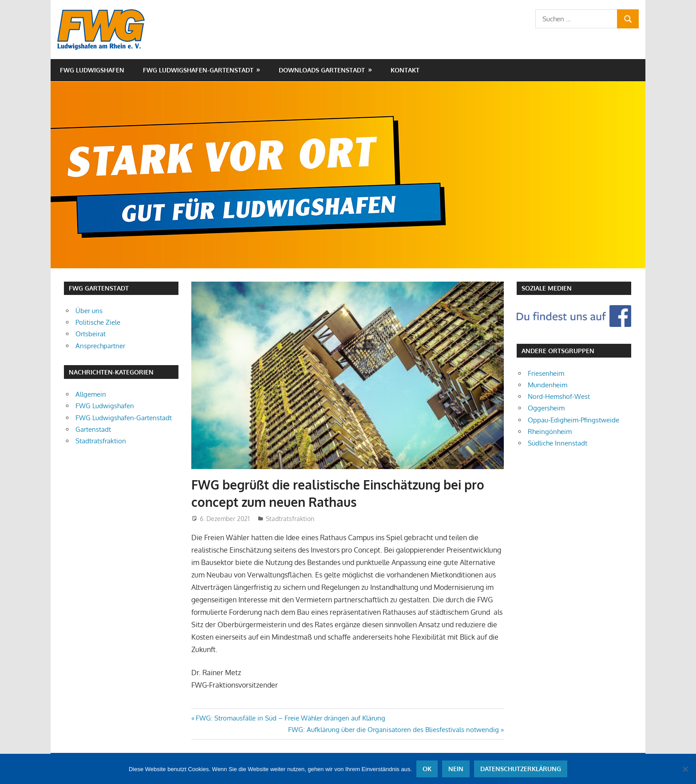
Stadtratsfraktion (290, 519)
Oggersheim (546, 408)
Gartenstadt (93, 429)
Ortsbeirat (91, 334)
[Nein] (685, 769)
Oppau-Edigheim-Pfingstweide (573, 420)
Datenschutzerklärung (521, 769)
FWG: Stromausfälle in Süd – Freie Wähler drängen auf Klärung (290, 718)
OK (427, 769)
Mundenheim (548, 385)
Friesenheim (546, 373)
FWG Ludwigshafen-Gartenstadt (198, 70)
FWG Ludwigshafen (92, 70)
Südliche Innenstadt (558, 443)
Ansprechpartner (100, 346)
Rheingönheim (550, 432)
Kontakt (405, 70)
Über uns (89, 311)
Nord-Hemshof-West (559, 396)
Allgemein (91, 394)
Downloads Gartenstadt (322, 70)
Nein (456, 769)
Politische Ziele (98, 322)
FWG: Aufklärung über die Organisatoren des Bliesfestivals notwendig (393, 730)
